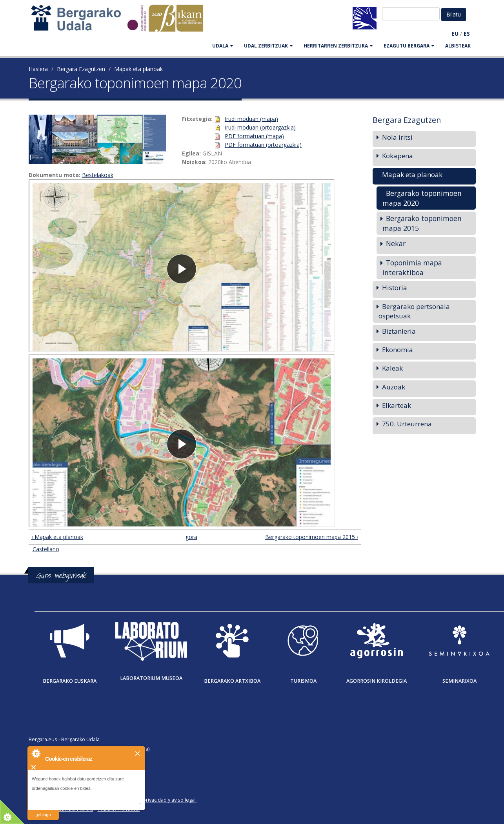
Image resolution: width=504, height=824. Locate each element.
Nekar (396, 243)
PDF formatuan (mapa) (254, 136)
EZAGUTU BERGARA (409, 46)
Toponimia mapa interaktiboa (412, 268)
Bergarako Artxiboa (232, 681)
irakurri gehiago (43, 810)
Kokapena (398, 156)
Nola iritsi (397, 137)
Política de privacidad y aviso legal (157, 800)
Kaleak (392, 368)
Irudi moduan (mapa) (251, 119)
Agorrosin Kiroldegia (377, 681)
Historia (395, 288)
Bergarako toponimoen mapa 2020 (422, 198)
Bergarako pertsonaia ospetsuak (414, 311)
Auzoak (394, 387)
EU (455, 34)
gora (191, 537)
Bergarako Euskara (70, 681)
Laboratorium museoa (151, 678)
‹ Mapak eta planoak (57, 537)
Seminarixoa (459, 681)
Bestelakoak (98, 175)
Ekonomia (398, 350)
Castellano (46, 549)
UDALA (223, 46)
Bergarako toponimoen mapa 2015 (422, 223)
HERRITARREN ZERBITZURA (338, 46)
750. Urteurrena (407, 424)
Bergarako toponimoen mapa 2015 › (312, 537)
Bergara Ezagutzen (81, 69)
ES (467, 34)
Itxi (138, 754)
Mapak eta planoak (138, 69)
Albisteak (458, 46)
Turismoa (303, 681)
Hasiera (38, 69)
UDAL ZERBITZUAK (268, 46)
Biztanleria (399, 331)
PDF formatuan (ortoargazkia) (263, 145)
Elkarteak (397, 405)
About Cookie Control (36, 753)
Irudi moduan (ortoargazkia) (260, 127)
